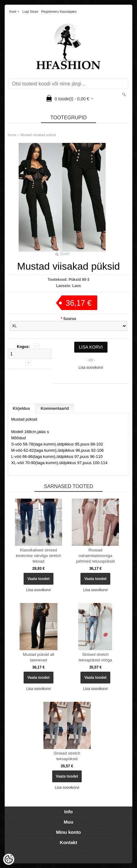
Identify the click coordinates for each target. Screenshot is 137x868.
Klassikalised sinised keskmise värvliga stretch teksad (38, 556)
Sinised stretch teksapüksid (67, 756)
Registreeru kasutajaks (59, 11)
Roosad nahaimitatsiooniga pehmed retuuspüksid (95, 556)
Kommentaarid (55, 408)
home (12, 135)
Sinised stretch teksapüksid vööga (95, 657)
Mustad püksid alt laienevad (38, 657)
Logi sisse (30, 11)
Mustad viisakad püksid (38, 135)
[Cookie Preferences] (9, 859)
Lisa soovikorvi (91, 368)
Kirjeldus (21, 408)
